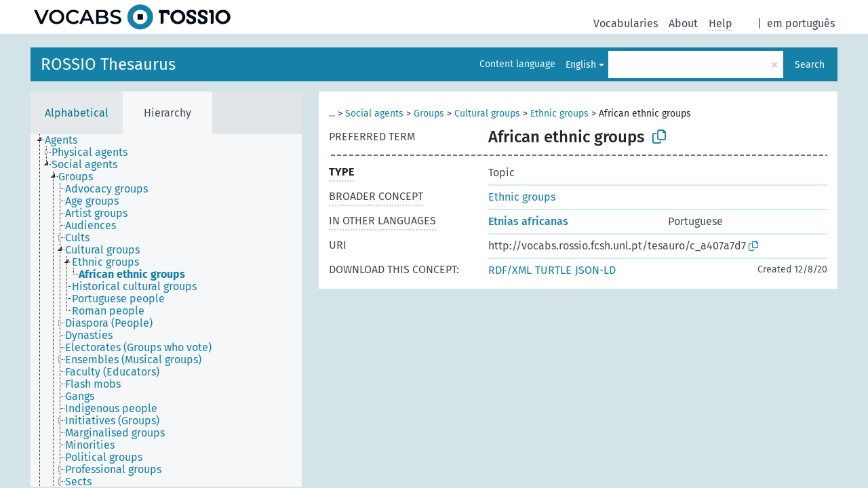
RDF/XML (510, 270)
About (683, 23)
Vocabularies (626, 23)
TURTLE (553, 270)
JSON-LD (595, 270)
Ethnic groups (559, 114)
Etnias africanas (528, 221)
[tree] (166, 310)
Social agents (374, 114)
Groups (429, 114)
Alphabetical (77, 113)
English (581, 65)
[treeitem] (67, 140)
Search (810, 65)
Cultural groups (487, 114)
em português (801, 23)
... (332, 114)
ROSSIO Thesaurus (108, 64)
